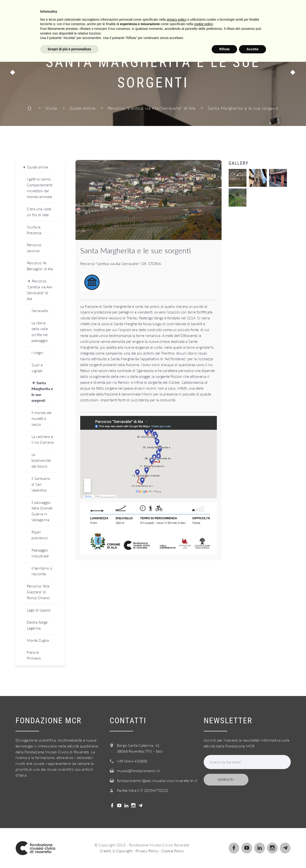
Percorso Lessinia (34, 248)
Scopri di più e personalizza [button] (69, 855)
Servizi (152, 9)
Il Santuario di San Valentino (41, 484)
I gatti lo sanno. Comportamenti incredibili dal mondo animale (40, 188)
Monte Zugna (38, 640)
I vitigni (37, 353)
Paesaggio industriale (40, 553)
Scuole (127, 9)
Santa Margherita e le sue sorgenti (42, 391)
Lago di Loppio (39, 610)
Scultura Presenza (34, 230)
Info (175, 9)
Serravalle (40, 311)
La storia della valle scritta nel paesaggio (40, 332)
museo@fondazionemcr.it (138, 771)
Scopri (102, 9)
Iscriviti (226, 780)
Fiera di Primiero (34, 655)
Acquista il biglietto (214, 9)
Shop (254, 9)
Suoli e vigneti (37, 368)
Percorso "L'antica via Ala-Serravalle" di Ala (152, 108)
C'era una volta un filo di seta (39, 212)
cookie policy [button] (203, 830)
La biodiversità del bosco (41, 460)
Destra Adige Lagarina (37, 625)
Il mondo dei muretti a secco (42, 418)
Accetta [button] (252, 855)
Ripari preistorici (40, 535)
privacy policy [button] (177, 825)
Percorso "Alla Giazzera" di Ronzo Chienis (38, 592)
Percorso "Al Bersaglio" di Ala (40, 266)
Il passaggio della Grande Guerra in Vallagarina (42, 511)
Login (277, 9)
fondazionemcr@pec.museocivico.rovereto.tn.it (157, 780)
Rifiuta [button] (224, 855)
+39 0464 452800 (132, 761)
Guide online (82, 108)
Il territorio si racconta (42, 571)
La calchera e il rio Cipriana (43, 439)
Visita (78, 9)
